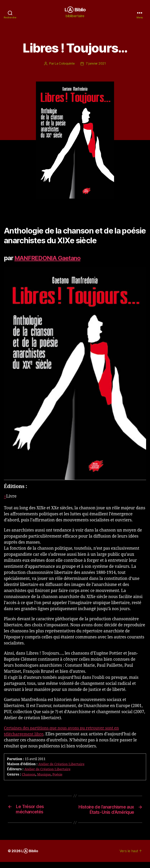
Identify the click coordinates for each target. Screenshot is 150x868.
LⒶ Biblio (75, 10)
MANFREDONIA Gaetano (49, 258)
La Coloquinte (65, 64)
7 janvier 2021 (96, 64)
